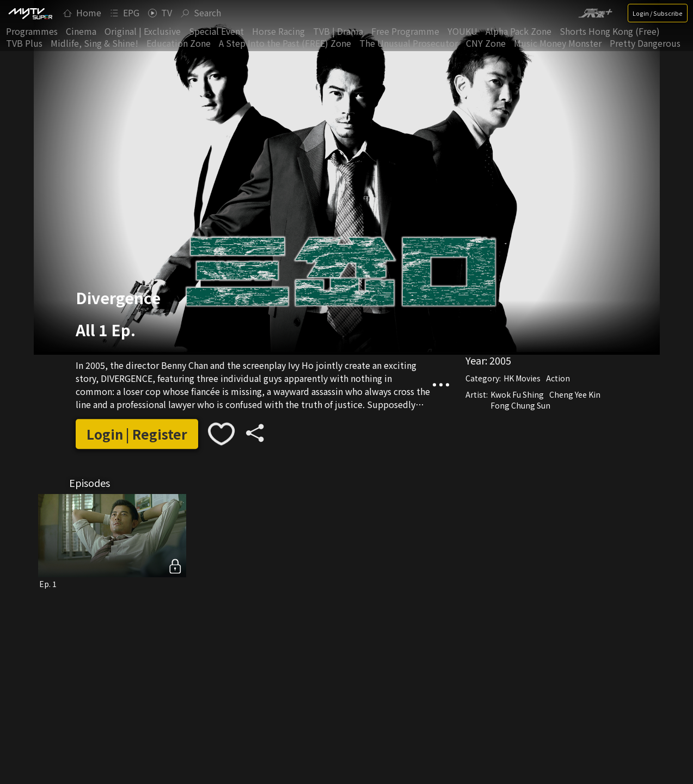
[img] (30, 13)
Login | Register (137, 434)
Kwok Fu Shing (517, 394)
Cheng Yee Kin (575, 394)
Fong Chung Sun (520, 405)
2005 (500, 360)
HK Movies (522, 378)
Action (558, 378)
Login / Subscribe (658, 13)
